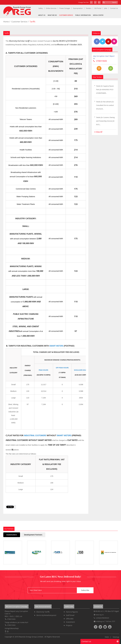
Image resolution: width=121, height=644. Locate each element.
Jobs (106, 8)
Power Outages (65, 8)
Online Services (51, 8)
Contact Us (114, 8)
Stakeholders (12, 535)
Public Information (83, 15)
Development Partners (33, 535)
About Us (42, 15)
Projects (69, 625)
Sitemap (116, 637)
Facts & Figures (72, 612)
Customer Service (66, 15)
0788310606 (100, 61)
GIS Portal (98, 8)
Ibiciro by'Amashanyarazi (46, 615)
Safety (41, 8)
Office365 (70, 619)
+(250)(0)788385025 (102, 618)
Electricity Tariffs (43, 612)
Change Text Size (83, 2)
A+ (99, 2)
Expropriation (78, 8)
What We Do (52, 15)
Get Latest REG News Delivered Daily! (60, 577)
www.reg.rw (100, 615)
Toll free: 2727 (110, 621)
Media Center (98, 15)
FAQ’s (107, 637)
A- (91, 2)
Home (6, 22)
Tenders (89, 8)
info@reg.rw (100, 621)
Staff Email (70, 615)
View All (98, 132)
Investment (70, 622)
